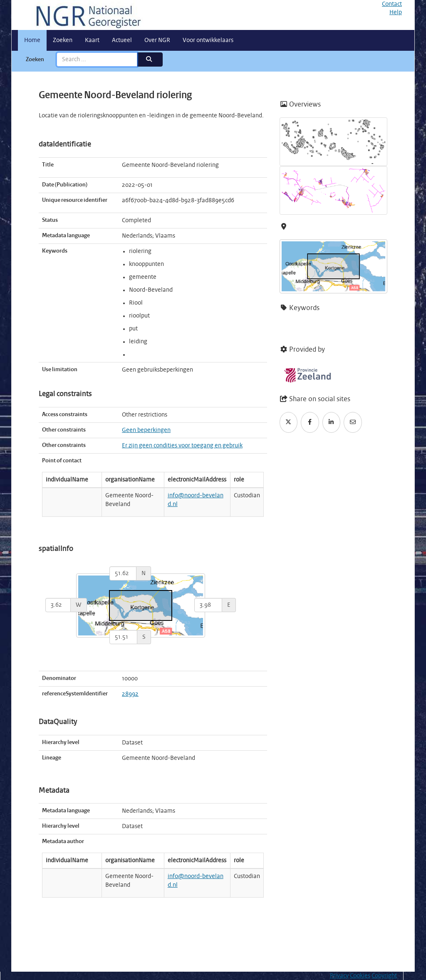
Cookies (360, 976)
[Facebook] (310, 422)
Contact (392, 4)
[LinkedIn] (332, 422)
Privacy (339, 976)
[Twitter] (289, 422)
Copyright (384, 976)
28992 (130, 694)
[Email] (353, 422)
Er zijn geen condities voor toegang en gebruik (182, 446)
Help (396, 12)
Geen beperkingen (146, 430)
